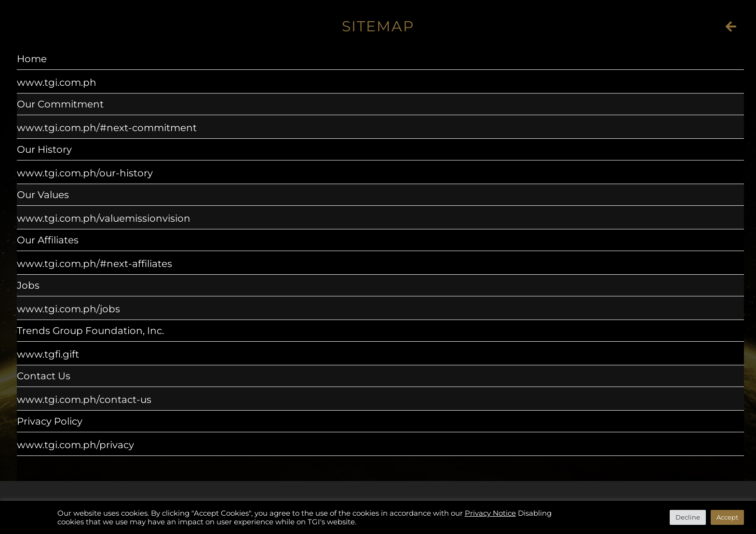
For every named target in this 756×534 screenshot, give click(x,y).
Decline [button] (688, 517)
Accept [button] (727, 517)
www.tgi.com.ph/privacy (75, 445)
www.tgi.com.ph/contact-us (84, 400)
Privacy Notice (490, 513)
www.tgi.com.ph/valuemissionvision (104, 218)
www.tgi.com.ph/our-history (85, 173)
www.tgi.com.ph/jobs (68, 309)
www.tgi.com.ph (57, 82)
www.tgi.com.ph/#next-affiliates (94, 264)
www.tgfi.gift (48, 354)
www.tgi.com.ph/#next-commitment (107, 128)
